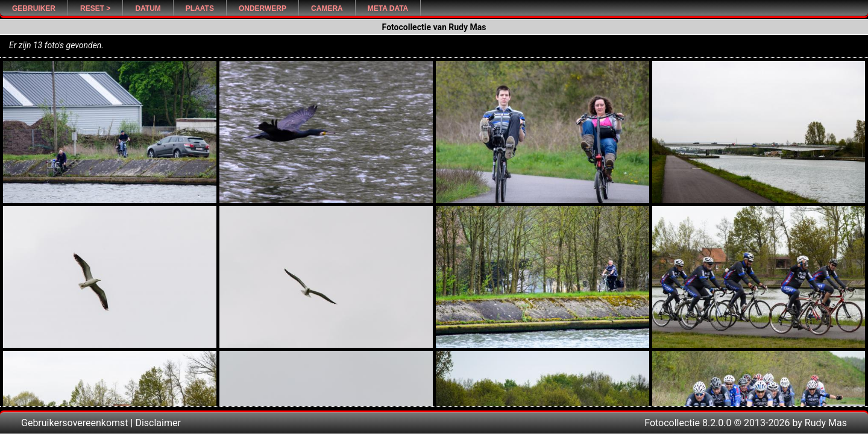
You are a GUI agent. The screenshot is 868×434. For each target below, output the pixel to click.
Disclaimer (158, 423)
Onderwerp (263, 8)
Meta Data (388, 8)
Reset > (95, 8)
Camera (327, 8)
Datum (148, 8)
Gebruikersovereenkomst (75, 423)
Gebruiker (34, 8)
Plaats (200, 8)
